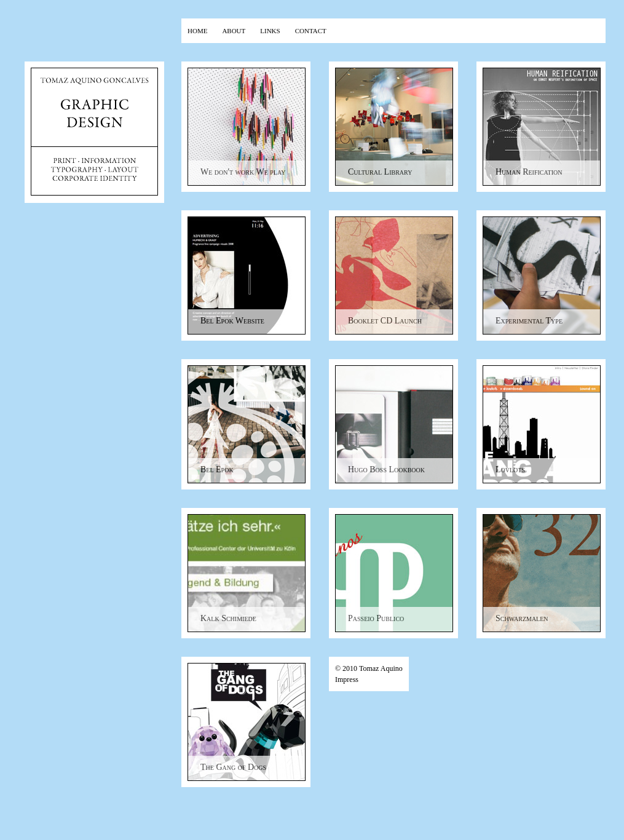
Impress (347, 680)
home (197, 30)
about (234, 30)
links (270, 30)
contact (311, 30)
